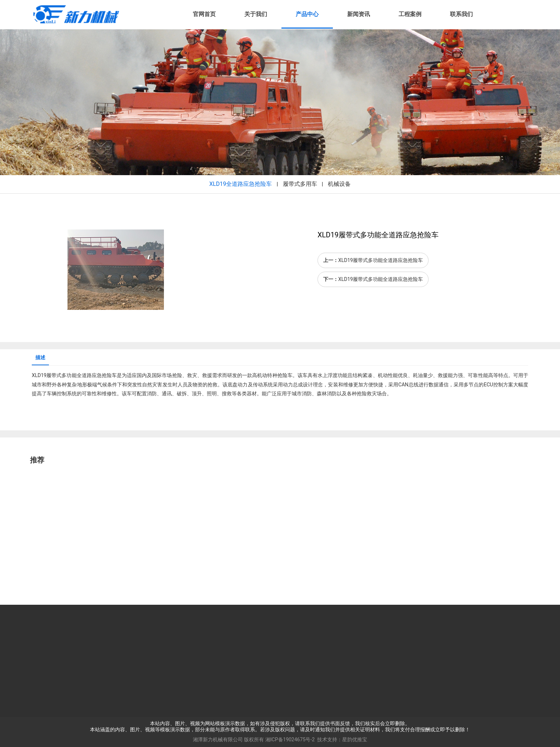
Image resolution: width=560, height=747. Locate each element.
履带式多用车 (300, 184)
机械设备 (339, 184)
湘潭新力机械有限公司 (218, 739)
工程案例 (410, 14)
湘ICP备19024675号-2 (290, 739)
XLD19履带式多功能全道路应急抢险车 (381, 260)
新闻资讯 (359, 14)
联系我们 (461, 14)
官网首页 (204, 14)
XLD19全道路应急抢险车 (241, 184)
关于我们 (256, 14)
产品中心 (307, 14)
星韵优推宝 (355, 739)
